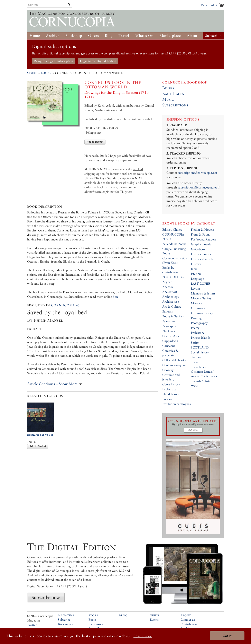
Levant (196, 288)
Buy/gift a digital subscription (54, 61)
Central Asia (171, 336)
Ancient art (170, 292)
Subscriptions (175, 105)
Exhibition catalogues (176, 404)
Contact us (188, 620)
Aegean (167, 282)
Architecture (171, 302)
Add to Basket (95, 142)
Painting (196, 318)
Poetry (195, 328)
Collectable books (174, 360)
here (116, 297)
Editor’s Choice (172, 230)
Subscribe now (46, 597)
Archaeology (171, 297)
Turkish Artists (201, 381)
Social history (200, 352)
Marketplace (170, 36)
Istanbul (196, 274)
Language (197, 279)
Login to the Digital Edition (98, 61)
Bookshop (74, 36)
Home (35, 36)
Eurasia (167, 399)
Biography (169, 326)
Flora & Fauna (201, 234)
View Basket (209, 5)
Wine (194, 386)
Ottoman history (202, 313)
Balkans (168, 311)
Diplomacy (170, 389)
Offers (94, 36)
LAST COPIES (201, 284)
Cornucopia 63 (65, 305)
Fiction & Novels (202, 230)
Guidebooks (199, 249)
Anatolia (168, 287)
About (192, 36)
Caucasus (169, 346)
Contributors (189, 624)
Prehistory (198, 333)
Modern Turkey (201, 298)
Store (32, 73)
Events (154, 620)
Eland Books (170, 394)
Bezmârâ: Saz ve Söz (40, 435)
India (194, 269)
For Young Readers (204, 239)
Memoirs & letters (203, 293)
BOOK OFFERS (173, 277)
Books (46, 73)
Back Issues (173, 94)
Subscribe (213, 36)
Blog (109, 36)
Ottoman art (199, 308)
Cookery (168, 370)
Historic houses (201, 254)
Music (168, 99)
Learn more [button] (143, 636)
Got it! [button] (227, 636)
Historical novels (202, 259)
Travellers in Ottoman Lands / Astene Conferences (204, 372)
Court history (171, 384)
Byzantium (169, 321)
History (196, 264)
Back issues (65, 624)
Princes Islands (201, 338)
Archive (53, 36)
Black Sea (169, 331)
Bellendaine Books (174, 244)
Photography (199, 323)
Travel (124, 36)
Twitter (32, 625)
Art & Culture (172, 306)
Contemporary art (174, 365)
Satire (195, 342)
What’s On (144, 36)
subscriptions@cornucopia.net (197, 173)
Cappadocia (170, 341)
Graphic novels (201, 244)
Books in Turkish (173, 316)
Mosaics (196, 303)
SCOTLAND (200, 347)
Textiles (196, 357)
